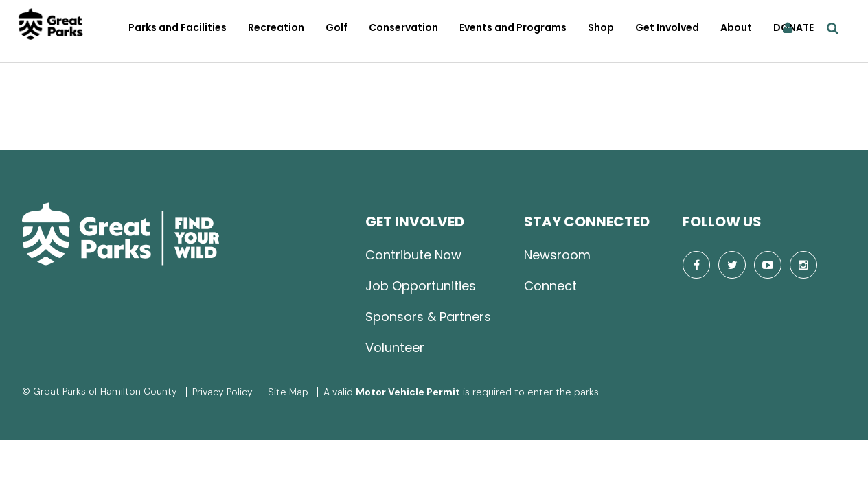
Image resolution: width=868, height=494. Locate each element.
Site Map (288, 392)
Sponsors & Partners (428, 317)
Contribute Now (413, 255)
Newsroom (557, 255)
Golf (336, 27)
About (736, 27)
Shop (601, 27)
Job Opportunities (421, 286)
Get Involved (667, 27)
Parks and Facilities (178, 27)
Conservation (403, 27)
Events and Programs (513, 27)
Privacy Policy (222, 392)
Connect (550, 286)
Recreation (276, 27)
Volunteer (395, 348)
